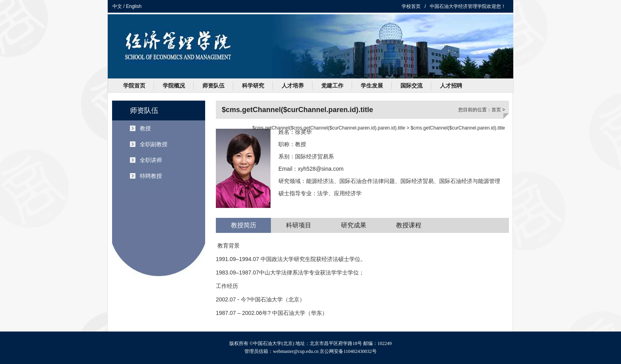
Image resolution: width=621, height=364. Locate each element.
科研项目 (299, 225)
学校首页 (411, 6)
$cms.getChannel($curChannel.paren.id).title (458, 128)
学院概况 (174, 86)
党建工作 (332, 86)
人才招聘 (451, 86)
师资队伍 (213, 86)
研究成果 (354, 225)
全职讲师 (151, 160)
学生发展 (372, 86)
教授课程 (409, 225)
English (134, 6)
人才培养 (293, 86)
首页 (496, 110)
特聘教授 (151, 176)
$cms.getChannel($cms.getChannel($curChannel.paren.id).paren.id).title (329, 128)
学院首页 (134, 86)
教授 (145, 128)
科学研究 (253, 86)
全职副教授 (154, 144)
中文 (117, 6)
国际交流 (411, 86)
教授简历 (244, 225)
